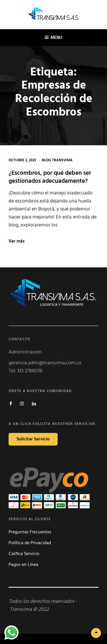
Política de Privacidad (30, 543)
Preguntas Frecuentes (30, 532)
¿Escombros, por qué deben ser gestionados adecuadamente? (50, 177)
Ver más (17, 241)
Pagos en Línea (23, 565)
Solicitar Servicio (33, 439)
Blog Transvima (57, 160)
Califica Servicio (24, 554)
